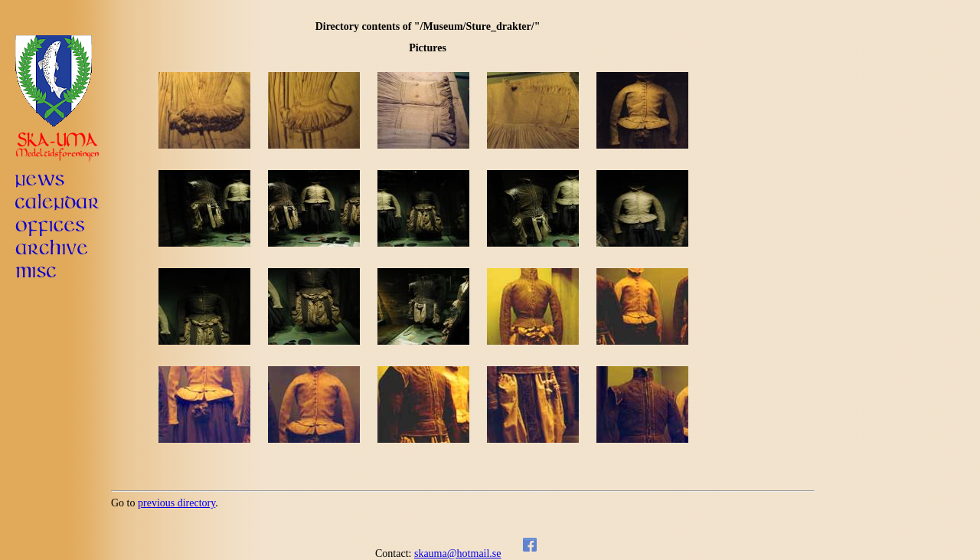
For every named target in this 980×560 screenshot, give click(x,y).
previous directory (176, 503)
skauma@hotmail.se (458, 553)
